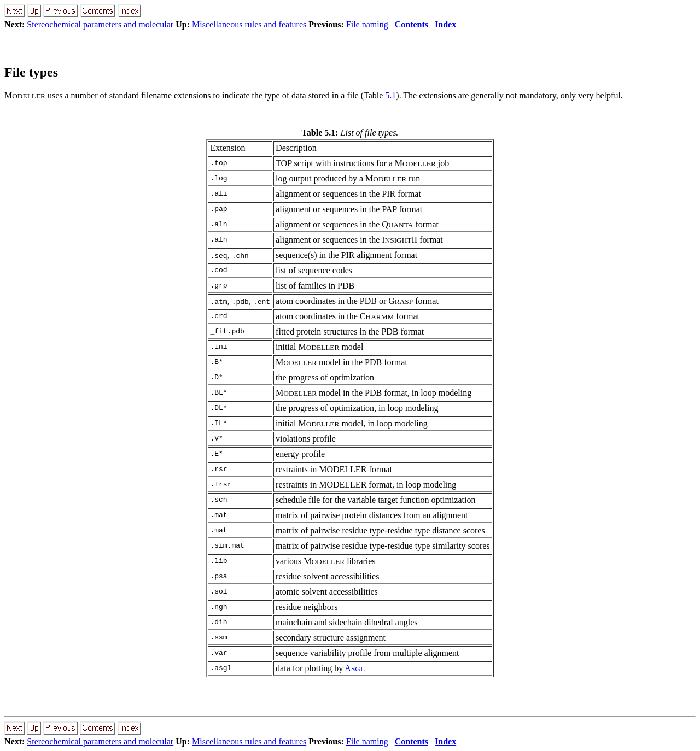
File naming (367, 24)
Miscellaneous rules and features (249, 24)
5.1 (390, 95)
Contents (412, 24)
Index (445, 24)
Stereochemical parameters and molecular (100, 24)
